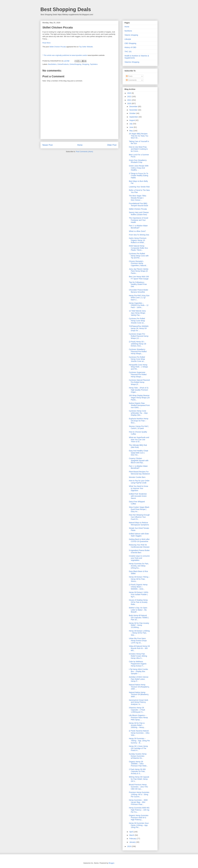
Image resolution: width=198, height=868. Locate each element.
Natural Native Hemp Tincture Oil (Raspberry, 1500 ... (139, 687)
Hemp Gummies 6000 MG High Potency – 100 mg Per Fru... (139, 810)
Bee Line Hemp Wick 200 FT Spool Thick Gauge (139, 278)
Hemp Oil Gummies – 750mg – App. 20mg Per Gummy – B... (139, 741)
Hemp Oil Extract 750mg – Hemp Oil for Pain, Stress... (139, 579)
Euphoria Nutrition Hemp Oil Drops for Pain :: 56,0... (139, 421)
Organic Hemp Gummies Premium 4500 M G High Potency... (139, 818)
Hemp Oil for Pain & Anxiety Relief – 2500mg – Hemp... (137, 725)
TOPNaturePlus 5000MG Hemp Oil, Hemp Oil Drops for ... (139, 328)
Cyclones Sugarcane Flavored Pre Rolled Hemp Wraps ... (138, 374)
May (131, 131)
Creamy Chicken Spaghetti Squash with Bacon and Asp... (139, 461)
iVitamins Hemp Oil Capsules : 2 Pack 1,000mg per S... (137, 710)
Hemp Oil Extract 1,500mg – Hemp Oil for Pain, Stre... (139, 633)
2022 (129, 97)
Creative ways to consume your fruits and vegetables (139, 558)
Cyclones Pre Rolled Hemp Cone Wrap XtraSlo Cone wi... (137, 321)
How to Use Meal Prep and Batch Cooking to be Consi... (138, 149)
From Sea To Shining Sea (139, 235)
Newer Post (48, 145)
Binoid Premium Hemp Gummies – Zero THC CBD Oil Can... (139, 787)
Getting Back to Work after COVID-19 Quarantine (139, 540)
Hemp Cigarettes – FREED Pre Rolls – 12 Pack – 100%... (139, 305)
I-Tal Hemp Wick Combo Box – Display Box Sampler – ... (138, 671)
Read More (46, 43)
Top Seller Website (86, 47)
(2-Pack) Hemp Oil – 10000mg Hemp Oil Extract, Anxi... (138, 344)
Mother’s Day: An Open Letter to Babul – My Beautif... (138, 610)
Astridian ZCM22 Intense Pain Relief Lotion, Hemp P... (139, 679)
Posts (129, 76)
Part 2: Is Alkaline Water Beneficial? (138, 227)
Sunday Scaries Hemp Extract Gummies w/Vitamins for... (138, 756)
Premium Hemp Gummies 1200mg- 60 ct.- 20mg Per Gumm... (139, 794)
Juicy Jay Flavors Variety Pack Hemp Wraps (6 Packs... (139, 271)
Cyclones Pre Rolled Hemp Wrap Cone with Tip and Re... (139, 256)
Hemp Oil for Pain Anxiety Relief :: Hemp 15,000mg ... (139, 625)
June (131, 127)
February (133, 839)
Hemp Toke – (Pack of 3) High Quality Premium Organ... (139, 390)
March (132, 835)
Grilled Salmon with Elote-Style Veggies (139, 535)
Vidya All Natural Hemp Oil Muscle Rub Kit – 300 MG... (139, 648)
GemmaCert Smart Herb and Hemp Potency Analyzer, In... (139, 702)
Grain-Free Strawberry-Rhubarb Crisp (138, 161)
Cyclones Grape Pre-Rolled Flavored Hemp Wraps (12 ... (139, 336)
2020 (129, 103)
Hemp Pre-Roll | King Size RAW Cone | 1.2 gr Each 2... (139, 298)
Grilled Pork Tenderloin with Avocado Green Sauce (138, 496)
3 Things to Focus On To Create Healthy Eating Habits (139, 176)
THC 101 (128, 52)
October (133, 113)
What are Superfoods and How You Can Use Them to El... (139, 440)
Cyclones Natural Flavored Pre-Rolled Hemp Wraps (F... (139, 382)
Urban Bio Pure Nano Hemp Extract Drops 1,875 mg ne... (138, 641)
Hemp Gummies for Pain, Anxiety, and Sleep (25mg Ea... (139, 566)
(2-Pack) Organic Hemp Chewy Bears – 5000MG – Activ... (138, 587)
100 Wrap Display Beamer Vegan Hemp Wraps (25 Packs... (139, 398)
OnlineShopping (75, 64)
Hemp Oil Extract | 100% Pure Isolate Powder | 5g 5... (139, 594)
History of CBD (130, 47)
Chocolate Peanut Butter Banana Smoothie (139, 291)
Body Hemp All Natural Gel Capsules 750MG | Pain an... (139, 618)
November (134, 110)
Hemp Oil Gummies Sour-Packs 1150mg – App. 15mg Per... (139, 825)
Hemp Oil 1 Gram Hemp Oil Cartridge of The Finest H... (138, 748)
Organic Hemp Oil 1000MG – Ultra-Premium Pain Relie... (138, 764)
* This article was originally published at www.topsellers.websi (65, 55)
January (133, 842)
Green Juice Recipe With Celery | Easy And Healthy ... (139, 168)
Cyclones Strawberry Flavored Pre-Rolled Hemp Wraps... (138, 351)
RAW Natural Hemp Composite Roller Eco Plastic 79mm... (138, 248)
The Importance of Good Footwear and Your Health (139, 220)
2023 (129, 93)
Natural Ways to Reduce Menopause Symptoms (139, 524)
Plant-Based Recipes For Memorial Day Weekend (139, 473)
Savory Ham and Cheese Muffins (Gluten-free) (139, 213)
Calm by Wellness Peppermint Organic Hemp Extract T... (138, 664)
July (131, 124)
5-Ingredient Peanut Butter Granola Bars (139, 551)
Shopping (86, 64)
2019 (129, 846)
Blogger (111, 863)
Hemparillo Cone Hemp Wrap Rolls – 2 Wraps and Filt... (138, 367)
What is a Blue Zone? (137, 231)
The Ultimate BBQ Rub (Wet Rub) (138, 446)
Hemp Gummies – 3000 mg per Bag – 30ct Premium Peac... (138, 802)
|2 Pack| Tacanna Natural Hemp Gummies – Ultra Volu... (139, 733)
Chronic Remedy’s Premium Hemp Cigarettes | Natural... (138, 263)
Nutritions (128, 31)
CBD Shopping (130, 43)
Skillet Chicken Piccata (58, 47)
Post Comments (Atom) (84, 152)
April (131, 832)
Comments (131, 80)
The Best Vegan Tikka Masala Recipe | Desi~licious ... (138, 198)
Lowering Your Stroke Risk (139, 187)
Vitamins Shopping (132, 62)
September (134, 117)
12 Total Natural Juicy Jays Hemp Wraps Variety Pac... (137, 313)
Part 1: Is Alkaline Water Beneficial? (138, 467)
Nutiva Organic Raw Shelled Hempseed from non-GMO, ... (139, 405)
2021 (129, 100)
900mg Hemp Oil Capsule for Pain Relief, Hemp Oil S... (139, 779)
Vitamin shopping (131, 35)
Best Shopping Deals (66, 9)
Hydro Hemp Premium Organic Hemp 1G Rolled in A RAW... (138, 240)
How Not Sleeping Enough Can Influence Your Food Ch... (139, 517)
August (132, 120)
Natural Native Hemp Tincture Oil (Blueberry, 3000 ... (139, 695)
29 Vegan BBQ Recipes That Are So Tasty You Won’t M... (139, 136)
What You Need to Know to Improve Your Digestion (139, 488)
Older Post (112, 145)
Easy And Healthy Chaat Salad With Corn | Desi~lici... (139, 453)
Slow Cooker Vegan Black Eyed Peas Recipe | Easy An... (139, 509)
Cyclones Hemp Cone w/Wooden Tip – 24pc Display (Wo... (138, 413)
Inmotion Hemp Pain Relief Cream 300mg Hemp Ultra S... (138, 656)
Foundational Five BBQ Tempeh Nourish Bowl (138, 204)
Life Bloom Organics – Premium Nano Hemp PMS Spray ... (138, 718)
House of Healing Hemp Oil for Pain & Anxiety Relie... (138, 602)
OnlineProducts (63, 64)
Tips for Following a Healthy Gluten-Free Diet (138, 284)
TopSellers (94, 64)
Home (80, 145)
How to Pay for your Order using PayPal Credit (139, 482)
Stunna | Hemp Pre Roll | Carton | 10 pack (139, 427)
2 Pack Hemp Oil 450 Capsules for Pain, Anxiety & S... (137, 771)
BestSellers (52, 64)
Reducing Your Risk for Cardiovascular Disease (139, 546)
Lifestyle (128, 39)
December (134, 107)
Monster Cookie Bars (137, 477)
